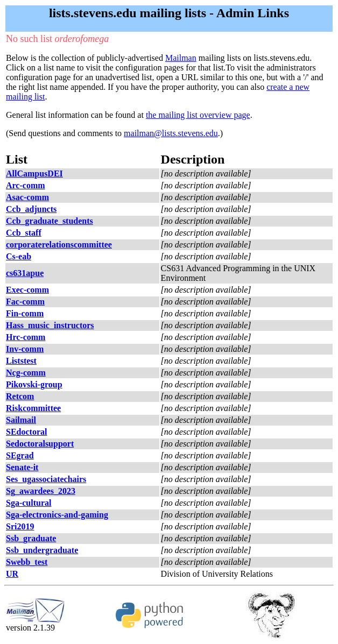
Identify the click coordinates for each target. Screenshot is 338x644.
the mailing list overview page (198, 115)
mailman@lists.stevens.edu (171, 133)
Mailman (181, 58)
